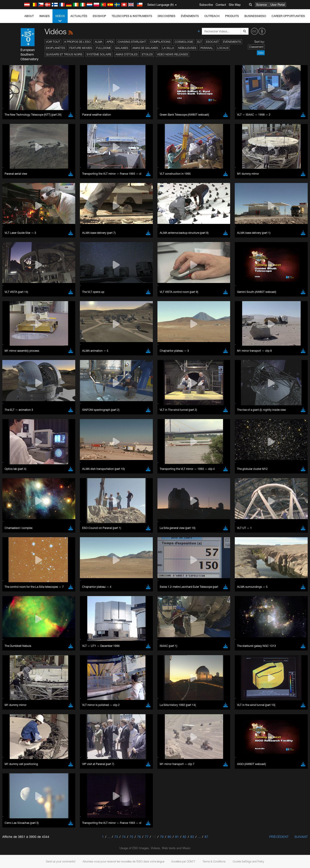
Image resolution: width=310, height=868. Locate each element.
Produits (232, 16)
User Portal (278, 5)
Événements (190, 16)
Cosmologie (184, 42)
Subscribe (206, 5)
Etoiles (147, 54)
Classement (256, 47)
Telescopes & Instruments (132, 16)
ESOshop (99, 16)
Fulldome (104, 48)
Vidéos (60, 19)
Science (261, 5)
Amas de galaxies (145, 48)
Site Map (235, 5)
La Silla (168, 48)
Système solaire (99, 54)
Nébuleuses (187, 48)
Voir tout (53, 42)
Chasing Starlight (132, 42)
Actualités (79, 16)
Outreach (212, 16)
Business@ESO (255, 16)
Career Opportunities (288, 16)
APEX (110, 42)
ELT (200, 42)
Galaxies (122, 48)
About (29, 16)
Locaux (223, 48)
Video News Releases (172, 54)
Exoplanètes (55, 48)
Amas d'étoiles (127, 54)
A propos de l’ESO (77, 42)
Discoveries (167, 16)
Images (45, 16)
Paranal (207, 48)
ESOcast (212, 42)
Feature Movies (81, 48)
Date (261, 53)
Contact (221, 5)
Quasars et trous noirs (64, 54)
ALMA (99, 42)
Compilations (160, 42)
